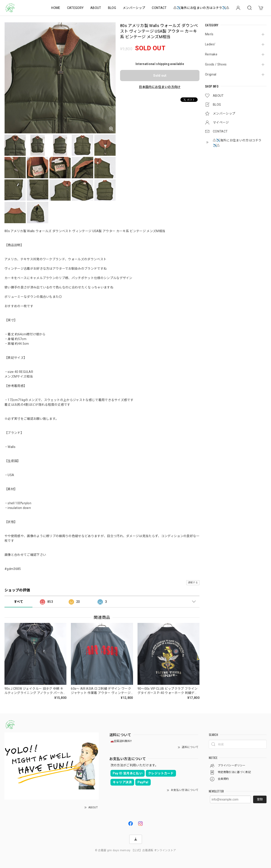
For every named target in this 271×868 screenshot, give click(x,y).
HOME (56, 8)
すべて (18, 602)
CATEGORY (75, 8)
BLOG (112, 8)
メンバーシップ (134, 8)
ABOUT (96, 8)
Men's (209, 34)
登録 (260, 799)
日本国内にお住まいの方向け (160, 87)
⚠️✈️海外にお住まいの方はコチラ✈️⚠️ (201, 8)
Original (211, 74)
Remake (211, 54)
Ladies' (210, 44)
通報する (193, 583)
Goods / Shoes (216, 64)
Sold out (160, 76)
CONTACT (159, 8)
